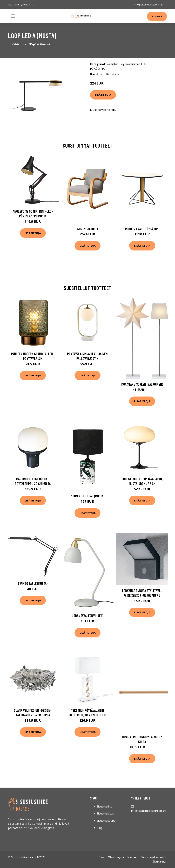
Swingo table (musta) (33, 583)
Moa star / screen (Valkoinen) (142, 384)
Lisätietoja (103, 95)
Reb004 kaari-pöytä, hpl (142, 229)
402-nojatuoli (87, 229)
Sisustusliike (105, 806)
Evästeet (132, 857)
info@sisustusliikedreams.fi (149, 5)
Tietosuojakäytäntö (153, 857)
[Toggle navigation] (13, 16)
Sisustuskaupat (106, 821)
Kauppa (157, 16)
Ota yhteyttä (116, 857)
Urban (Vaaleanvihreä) (87, 616)
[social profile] (34, 5)
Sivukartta (159, 862)
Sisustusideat (105, 813)
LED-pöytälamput (39, 44)
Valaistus (18, 44)
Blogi (100, 828)
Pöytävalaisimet (130, 64)
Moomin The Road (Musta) (87, 496)
